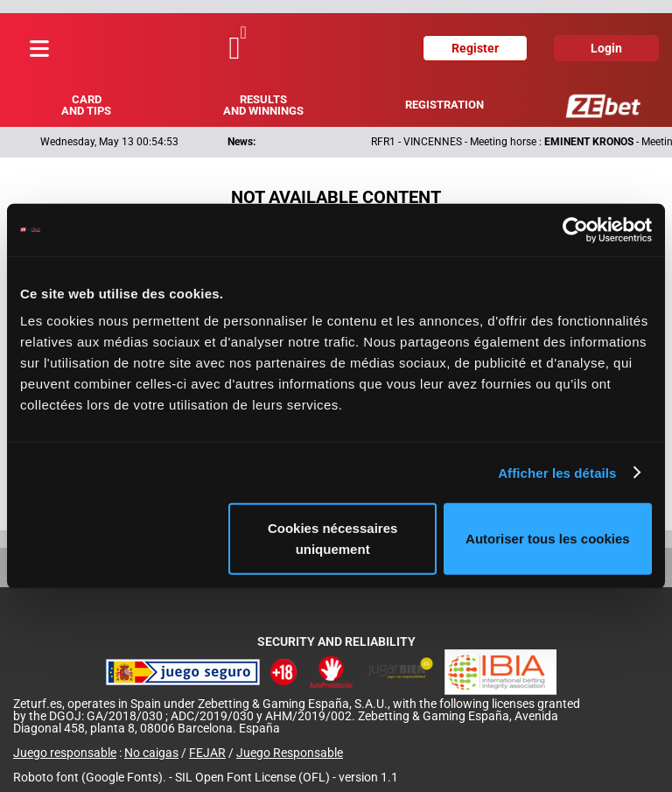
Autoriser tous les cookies (548, 539)
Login (606, 48)
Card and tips (86, 105)
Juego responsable (65, 753)
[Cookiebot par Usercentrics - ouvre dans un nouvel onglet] (575, 229)
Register (475, 48)
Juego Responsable (290, 753)
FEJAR (207, 753)
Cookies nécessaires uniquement (332, 539)
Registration (444, 105)
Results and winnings (263, 105)
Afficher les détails (557, 472)
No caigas (151, 753)
